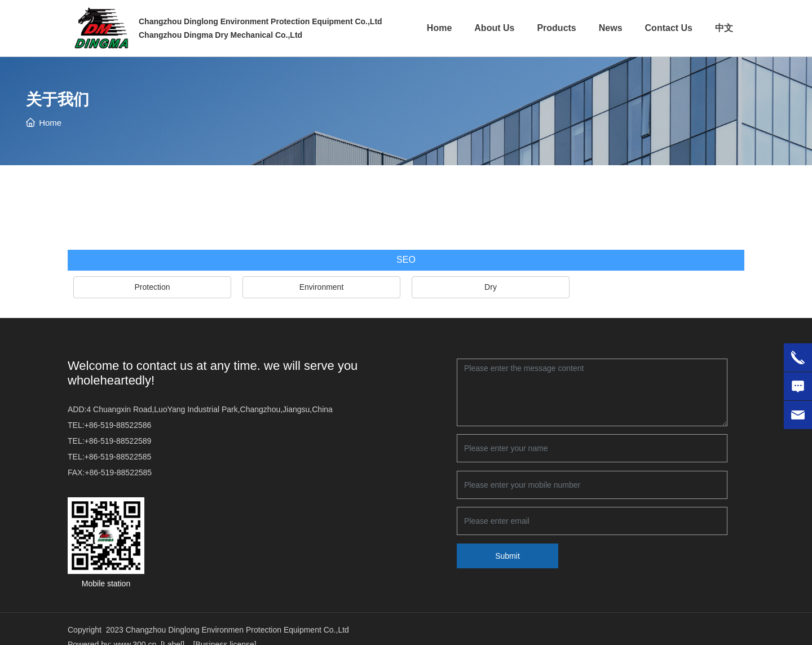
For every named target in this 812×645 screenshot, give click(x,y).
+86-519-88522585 (118, 457)
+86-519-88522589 (118, 441)
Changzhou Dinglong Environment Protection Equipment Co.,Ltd (261, 21)
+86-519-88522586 (118, 425)
